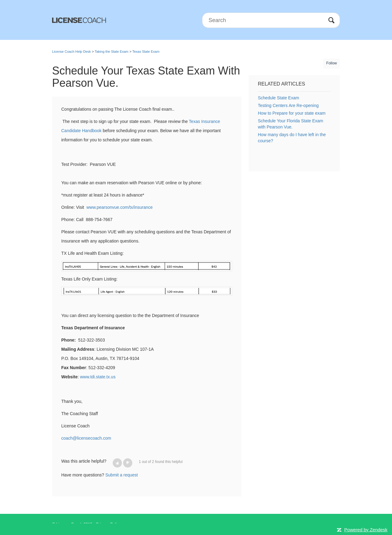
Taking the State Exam (111, 52)
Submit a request (122, 475)
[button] (117, 463)
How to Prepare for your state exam (292, 113)
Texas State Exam (146, 52)
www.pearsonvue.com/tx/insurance (119, 207)
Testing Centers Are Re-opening (288, 105)
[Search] (271, 20)
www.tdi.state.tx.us (98, 377)
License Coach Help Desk (72, 52)
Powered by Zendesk (366, 530)
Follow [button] (332, 63)
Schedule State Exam (279, 98)
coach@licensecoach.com (86, 438)
